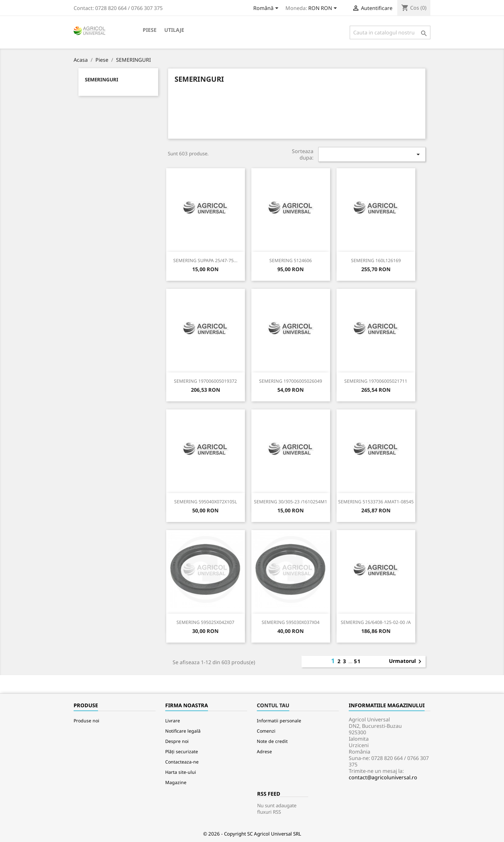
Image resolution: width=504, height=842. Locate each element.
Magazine (176, 782)
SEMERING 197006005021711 (376, 381)
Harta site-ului (181, 772)
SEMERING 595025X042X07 (205, 622)
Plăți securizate (182, 751)
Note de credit (272, 741)
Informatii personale (279, 721)
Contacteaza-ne (182, 762)
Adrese (264, 751)
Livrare (173, 721)
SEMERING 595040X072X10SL (206, 502)
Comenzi (266, 731)
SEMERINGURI (102, 79)
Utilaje (174, 30)
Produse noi (86, 721)
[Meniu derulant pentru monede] (324, 9)
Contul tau (273, 705)
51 (357, 661)
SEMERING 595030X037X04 (291, 622)
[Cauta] (390, 32)
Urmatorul (406, 662)
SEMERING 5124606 (291, 260)
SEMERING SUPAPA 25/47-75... (205, 260)
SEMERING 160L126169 (376, 260)
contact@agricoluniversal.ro (383, 777)
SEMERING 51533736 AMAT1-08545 (376, 502)
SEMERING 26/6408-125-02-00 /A (376, 622)
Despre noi (177, 741)
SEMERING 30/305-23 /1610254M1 (291, 502)
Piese (150, 30)
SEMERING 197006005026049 (291, 381)
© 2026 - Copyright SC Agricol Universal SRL (252, 834)
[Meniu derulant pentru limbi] (267, 9)
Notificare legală (183, 731)
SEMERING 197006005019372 (205, 381)
